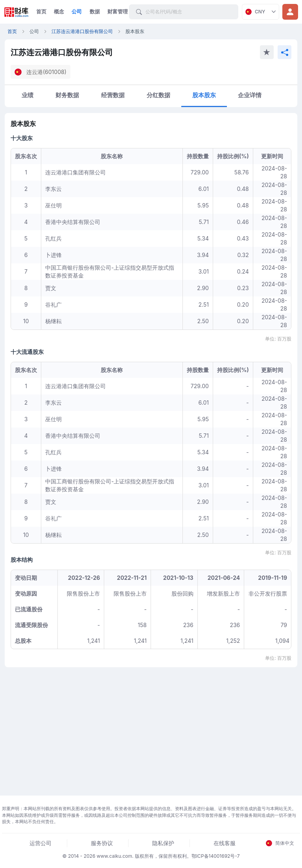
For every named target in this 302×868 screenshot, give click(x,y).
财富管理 (118, 11)
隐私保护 (163, 843)
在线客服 (225, 843)
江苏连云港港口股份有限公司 (82, 31)
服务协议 (102, 843)
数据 (95, 11)
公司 (77, 11)
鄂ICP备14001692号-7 (216, 856)
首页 (41, 11)
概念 (59, 11)
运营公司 (41, 843)
